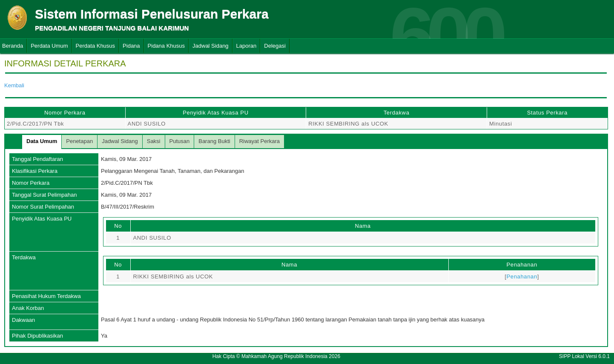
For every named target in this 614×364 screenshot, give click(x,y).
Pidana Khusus (166, 46)
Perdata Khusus (96, 46)
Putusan (180, 141)
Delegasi (275, 46)
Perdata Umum (49, 46)
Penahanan (522, 277)
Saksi (154, 141)
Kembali (14, 85)
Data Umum (42, 141)
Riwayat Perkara (260, 141)
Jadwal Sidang (211, 46)
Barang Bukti (214, 141)
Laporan (247, 46)
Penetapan (79, 141)
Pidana (131, 46)
